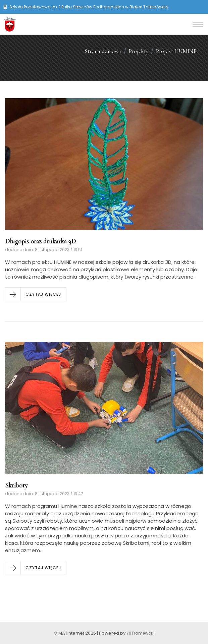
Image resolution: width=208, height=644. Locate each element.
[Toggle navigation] (198, 24)
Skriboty (16, 485)
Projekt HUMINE (176, 51)
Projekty (139, 51)
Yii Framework (140, 633)
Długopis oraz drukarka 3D (40, 241)
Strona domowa (103, 51)
